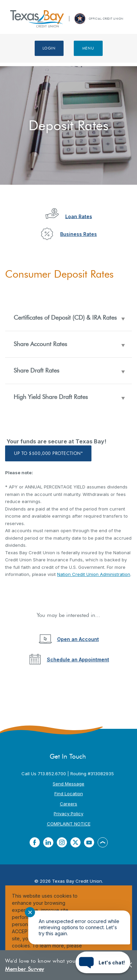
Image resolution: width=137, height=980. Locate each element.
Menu (88, 48)
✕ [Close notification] (30, 912)
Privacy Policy (68, 814)
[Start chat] (103, 962)
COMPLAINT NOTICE (69, 824)
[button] (68, 318)
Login (49, 48)
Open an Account (78, 639)
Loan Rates (79, 216)
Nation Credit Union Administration (94, 574)
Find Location (69, 794)
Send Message (68, 784)
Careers (68, 804)
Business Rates (79, 234)
